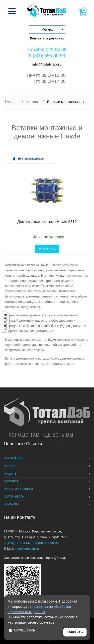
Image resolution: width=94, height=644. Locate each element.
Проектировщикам (18, 489)
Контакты (11, 504)
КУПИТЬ (47, 249)
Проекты (11, 474)
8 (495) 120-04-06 (17, 543)
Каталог (6, 322)
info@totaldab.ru (46, 64)
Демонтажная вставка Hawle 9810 (47, 221)
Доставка (11, 481)
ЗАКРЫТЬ (75, 632)
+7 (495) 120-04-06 (47, 50)
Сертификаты (14, 497)
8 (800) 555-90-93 (47, 56)
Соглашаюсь (22, 630)
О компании (13, 458)
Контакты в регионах (47, 38)
